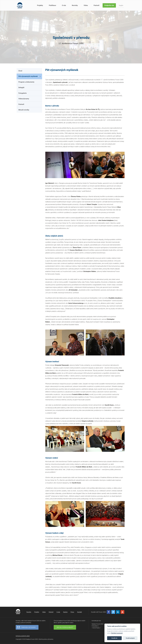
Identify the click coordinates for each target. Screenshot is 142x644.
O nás (64, 5)
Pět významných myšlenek (28, 76)
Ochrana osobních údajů (23, 636)
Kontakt (80, 612)
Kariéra (65, 612)
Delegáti (21, 87)
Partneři (97, 5)
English (121, 5)
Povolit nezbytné (130, 638)
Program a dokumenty (26, 82)
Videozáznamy (24, 99)
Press (72, 612)
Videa (86, 5)
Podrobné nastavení (117, 633)
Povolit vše (114, 638)
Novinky (75, 5)
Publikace (52, 5)
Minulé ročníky (24, 110)
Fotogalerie (23, 93)
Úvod (20, 71)
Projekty (40, 5)
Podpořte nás (109, 5)
